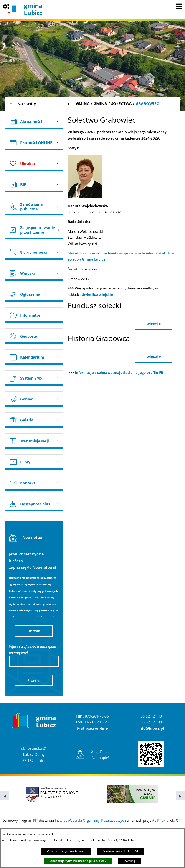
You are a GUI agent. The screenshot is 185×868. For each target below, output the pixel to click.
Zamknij (130, 861)
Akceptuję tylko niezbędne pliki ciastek (78, 861)
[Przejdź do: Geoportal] (34, 336)
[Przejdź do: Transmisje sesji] (34, 441)
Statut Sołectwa (82, 253)
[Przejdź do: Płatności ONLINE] (34, 143)
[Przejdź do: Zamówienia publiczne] (34, 207)
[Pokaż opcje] (6, 6)
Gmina (83, 104)
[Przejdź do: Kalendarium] (34, 357)
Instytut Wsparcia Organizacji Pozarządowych (90, 820)
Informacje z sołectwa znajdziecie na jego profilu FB (119, 373)
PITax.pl (163, 820)
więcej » (154, 324)
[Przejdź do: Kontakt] (34, 483)
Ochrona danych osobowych (66, 851)
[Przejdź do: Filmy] (34, 462)
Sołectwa (121, 104)
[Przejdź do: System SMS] (34, 378)
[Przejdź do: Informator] (34, 315)
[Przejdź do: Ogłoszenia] (34, 294)
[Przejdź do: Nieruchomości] (34, 252)
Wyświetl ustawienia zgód (121, 851)
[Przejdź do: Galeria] (34, 420)
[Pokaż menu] (179, 6)
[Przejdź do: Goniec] (34, 399)
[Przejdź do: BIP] (34, 185)
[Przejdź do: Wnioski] (34, 273)
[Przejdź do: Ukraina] (34, 164)
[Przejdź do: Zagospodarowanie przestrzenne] (34, 230)
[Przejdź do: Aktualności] (34, 122)
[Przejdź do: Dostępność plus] (34, 504)
